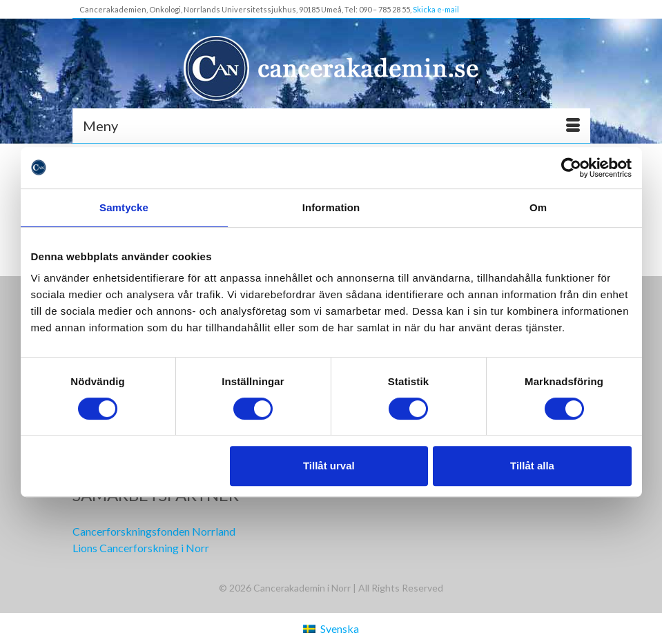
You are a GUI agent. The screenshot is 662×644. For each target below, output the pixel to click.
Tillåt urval (329, 466)
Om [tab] (538, 207)
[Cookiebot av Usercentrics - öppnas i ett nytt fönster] (571, 168)
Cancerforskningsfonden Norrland (154, 531)
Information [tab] (331, 207)
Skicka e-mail (436, 9)
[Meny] (331, 126)
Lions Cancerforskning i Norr (141, 548)
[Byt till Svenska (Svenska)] (331, 628)
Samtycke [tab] (124, 207)
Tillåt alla (532, 466)
